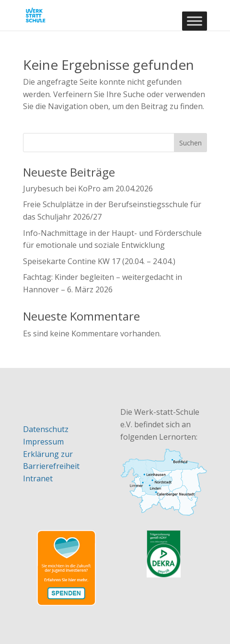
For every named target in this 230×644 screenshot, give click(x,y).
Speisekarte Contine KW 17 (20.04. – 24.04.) (99, 261)
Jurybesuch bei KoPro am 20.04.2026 (88, 189)
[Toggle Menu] (195, 21)
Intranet (38, 478)
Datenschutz (46, 429)
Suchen (190, 143)
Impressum (43, 442)
